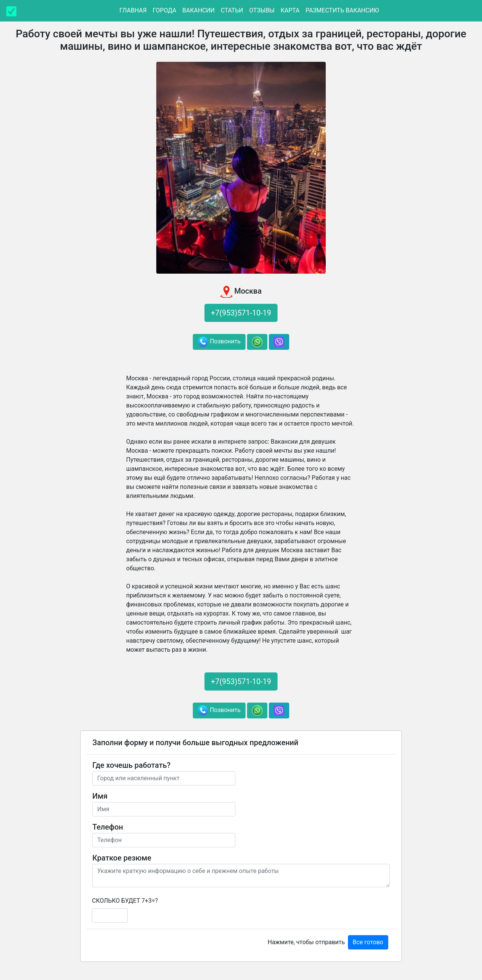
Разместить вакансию (342, 10)
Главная (133, 10)
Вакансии (198, 10)
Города (164, 10)
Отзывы (262, 10)
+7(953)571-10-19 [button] (241, 313)
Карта (290, 10)
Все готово (368, 942)
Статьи (232, 10)
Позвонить (219, 342)
